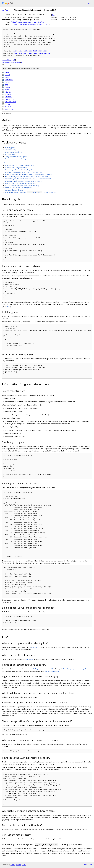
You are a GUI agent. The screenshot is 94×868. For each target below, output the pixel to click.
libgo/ (7, 85)
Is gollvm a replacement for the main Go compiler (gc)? (24, 172)
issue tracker (29, 659)
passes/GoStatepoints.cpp (11, 62)
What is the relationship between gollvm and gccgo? (23, 186)
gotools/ (8, 82)
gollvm (9, 10)
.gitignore (8, 94)
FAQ (4, 162)
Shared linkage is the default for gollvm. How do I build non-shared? (28, 179)
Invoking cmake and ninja (14, 152)
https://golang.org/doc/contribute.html (42, 669)
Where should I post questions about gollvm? (20, 165)
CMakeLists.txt (10, 99)
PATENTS (8, 107)
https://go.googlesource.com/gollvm (76, 669)
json (90, 865)
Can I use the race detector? (15, 190)
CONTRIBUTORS (10, 102)
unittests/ (8, 92)
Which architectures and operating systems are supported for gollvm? (29, 174)
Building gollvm (10, 148)
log (53, 15)
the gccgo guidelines (52, 671)
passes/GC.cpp (7, 60)
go (3, 10)
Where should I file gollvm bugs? (16, 168)
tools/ (7, 90)
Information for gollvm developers (17, 159)
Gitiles (13, 865)
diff (47, 25)
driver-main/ (9, 80)
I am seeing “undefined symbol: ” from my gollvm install (31, 192)
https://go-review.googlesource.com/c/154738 (32, 53)
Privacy (18, 865)
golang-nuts (35, 647)
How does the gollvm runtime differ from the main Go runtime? (26, 177)
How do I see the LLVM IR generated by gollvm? (21, 183)
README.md (9, 109)
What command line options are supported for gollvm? (24, 181)
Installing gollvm (11, 154)
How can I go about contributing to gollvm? (20, 170)
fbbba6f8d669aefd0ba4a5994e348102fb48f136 (27, 22)
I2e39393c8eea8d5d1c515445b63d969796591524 (30, 51)
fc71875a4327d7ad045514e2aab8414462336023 (27, 25)
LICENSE (8, 104)
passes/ (7, 87)
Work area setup (11, 150)
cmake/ (7, 75)
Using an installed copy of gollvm (16, 157)
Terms (24, 865)
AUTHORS (8, 97)
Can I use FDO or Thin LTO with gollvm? (19, 188)
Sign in (90, 3)
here (9, 307)
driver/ (7, 77)
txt (85, 865)
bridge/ (7, 72)
